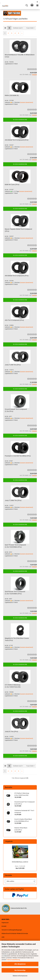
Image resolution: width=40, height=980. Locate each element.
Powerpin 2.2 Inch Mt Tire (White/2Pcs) (18, 456)
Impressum (5, 923)
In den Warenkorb (20, 120)
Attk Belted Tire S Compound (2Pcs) (17, 140)
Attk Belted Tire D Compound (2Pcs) (17, 276)
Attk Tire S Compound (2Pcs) (14, 320)
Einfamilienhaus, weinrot (20, 862)
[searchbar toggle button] (27, 5)
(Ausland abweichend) (27, 102)
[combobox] (18, 28)
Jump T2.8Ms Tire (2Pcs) (13, 500)
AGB (3, 937)
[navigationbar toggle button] (37, 5)
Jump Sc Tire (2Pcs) (11, 732)
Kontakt (4, 926)
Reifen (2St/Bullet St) (12, 95)
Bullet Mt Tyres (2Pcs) (12, 185)
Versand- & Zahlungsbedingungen (12, 930)
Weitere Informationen (20, 976)
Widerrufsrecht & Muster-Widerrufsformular (15, 933)
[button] (5, 28)
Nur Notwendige (20, 970)
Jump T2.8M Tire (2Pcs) (13, 365)
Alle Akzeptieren (20, 964)
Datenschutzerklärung (13, 960)
